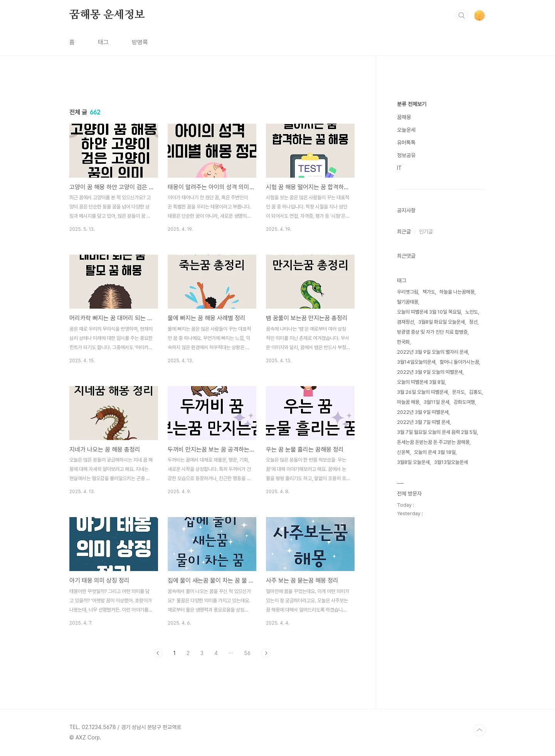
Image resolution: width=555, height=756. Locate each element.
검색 (462, 15)
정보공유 (406, 155)
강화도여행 (464, 402)
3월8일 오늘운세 (413, 462)
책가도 (429, 292)
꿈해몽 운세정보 (107, 15)
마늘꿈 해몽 (408, 402)
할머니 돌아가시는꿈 (459, 362)
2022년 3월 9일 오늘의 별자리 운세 (432, 352)
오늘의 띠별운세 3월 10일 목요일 (429, 312)
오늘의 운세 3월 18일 (435, 452)
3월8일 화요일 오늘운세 (441, 322)
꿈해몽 (404, 117)
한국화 (403, 342)
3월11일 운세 (436, 402)
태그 (103, 42)
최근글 (404, 232)
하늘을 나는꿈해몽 (457, 292)
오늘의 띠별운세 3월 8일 (421, 382)
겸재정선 (405, 322)
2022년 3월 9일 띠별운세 (423, 412)
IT (399, 168)
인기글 (426, 232)
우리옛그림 (408, 292)
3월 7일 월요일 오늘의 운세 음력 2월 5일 (437, 432)
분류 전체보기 (412, 104)
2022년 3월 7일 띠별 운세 (423, 422)
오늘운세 (406, 130)
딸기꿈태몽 (408, 302)
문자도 (458, 392)
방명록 (140, 42)
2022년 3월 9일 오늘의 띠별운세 (430, 372)
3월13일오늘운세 (451, 462)
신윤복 (403, 452)
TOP (479, 730)
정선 (473, 322)
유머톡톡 (406, 143)
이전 (158, 653)
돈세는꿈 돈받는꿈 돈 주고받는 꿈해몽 (433, 442)
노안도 (472, 312)
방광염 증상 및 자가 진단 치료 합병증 (432, 332)
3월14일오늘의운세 (416, 362)
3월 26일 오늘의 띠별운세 (422, 392)
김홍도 (475, 392)
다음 (266, 653)
